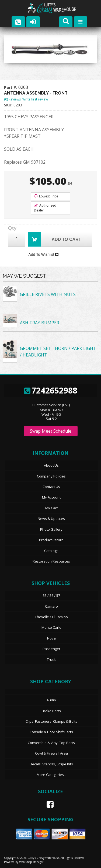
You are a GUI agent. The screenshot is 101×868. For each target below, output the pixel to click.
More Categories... (51, 775)
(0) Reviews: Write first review (26, 99)
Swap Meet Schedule (51, 431)
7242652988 (51, 390)
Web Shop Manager (31, 862)
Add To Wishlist (43, 254)
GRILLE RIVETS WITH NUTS (48, 294)
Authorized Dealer (45, 208)
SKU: (9, 105)
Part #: (11, 87)
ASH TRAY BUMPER (40, 323)
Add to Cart (55, 239)
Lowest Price (46, 196)
